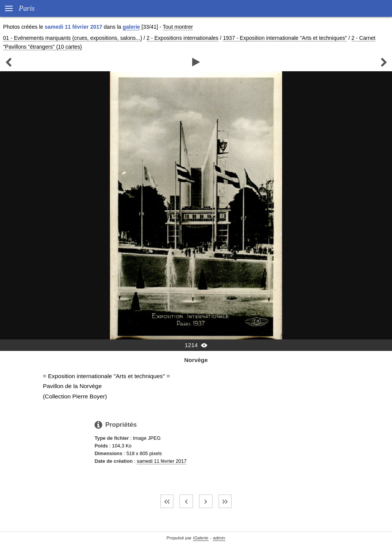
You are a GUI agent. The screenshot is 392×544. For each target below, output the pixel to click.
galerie (131, 27)
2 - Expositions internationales (183, 38)
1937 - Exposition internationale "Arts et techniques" (285, 38)
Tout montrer (178, 27)
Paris (27, 8)
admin (219, 538)
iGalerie (201, 538)
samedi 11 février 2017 (162, 461)
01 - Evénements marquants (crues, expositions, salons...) (73, 38)
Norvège (196, 360)
